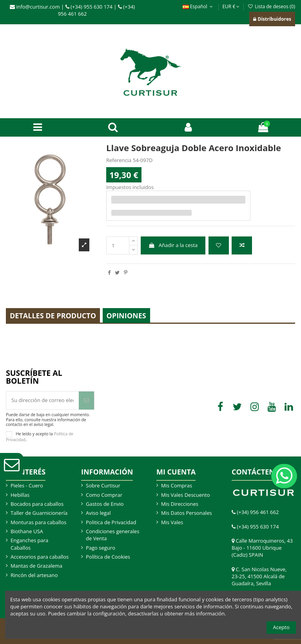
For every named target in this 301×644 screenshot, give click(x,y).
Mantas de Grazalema (36, 566)
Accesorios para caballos (40, 557)
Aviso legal (98, 513)
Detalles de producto (53, 316)
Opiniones (126, 316)
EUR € (231, 6)
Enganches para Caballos (29, 544)
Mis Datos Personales (187, 513)
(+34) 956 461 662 (258, 512)
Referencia (119, 160)
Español (199, 6)
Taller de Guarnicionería (39, 513)
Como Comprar (104, 495)
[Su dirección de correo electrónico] (43, 400)
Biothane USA (27, 531)
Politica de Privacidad (111, 522)
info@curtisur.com (35, 7)
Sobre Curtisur (103, 485)
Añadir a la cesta (173, 245)
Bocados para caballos (37, 504)
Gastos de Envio (105, 504)
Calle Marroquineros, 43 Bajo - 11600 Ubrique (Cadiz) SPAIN (262, 548)
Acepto (281, 627)
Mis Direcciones (180, 504)
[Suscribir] (86, 400)
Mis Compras (177, 485)
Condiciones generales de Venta (112, 535)
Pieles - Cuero (27, 485)
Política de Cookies (108, 557)
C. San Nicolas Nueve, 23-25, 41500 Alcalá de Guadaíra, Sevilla (259, 576)
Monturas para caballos (39, 522)
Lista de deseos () (271, 6)
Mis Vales (172, 522)
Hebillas (20, 495)
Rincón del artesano (34, 575)
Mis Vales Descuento (186, 495)
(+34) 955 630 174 (89, 7)
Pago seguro (101, 548)
